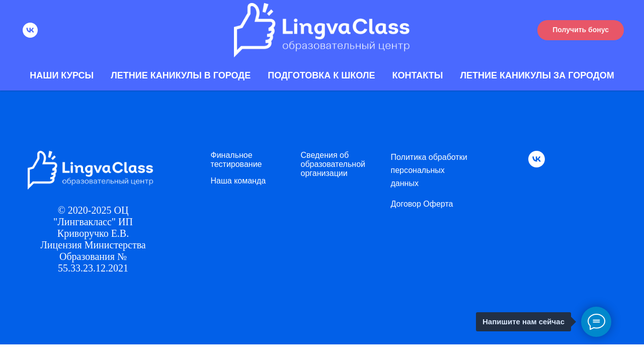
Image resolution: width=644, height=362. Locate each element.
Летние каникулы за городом (537, 75)
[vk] (30, 30)
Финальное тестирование (236, 160)
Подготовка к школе (321, 75)
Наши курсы (62, 75)
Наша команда (238, 181)
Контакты (417, 75)
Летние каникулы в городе (181, 75)
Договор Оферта (422, 204)
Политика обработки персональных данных (429, 170)
